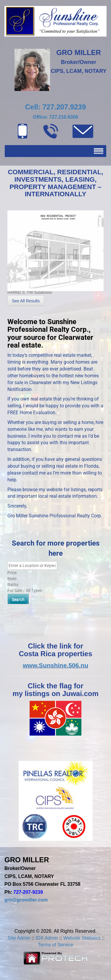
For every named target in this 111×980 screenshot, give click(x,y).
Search (18, 599)
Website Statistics (82, 938)
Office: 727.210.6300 (55, 117)
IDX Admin (47, 938)
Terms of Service (55, 945)
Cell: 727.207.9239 (56, 107)
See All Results (26, 301)
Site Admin (19, 938)
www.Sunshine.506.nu (55, 665)
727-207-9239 (28, 892)
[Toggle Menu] (99, 151)
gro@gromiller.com (26, 900)
